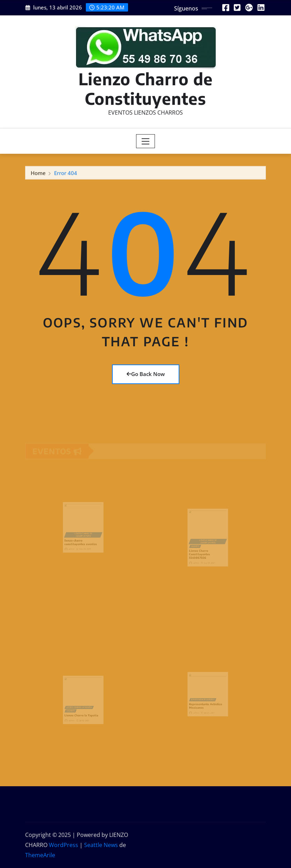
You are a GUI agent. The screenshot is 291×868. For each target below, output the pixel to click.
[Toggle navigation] (146, 141)
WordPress (64, 845)
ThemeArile (40, 855)
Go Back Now (146, 374)
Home (38, 174)
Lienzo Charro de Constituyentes (146, 88)
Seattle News (101, 845)
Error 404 (66, 174)
